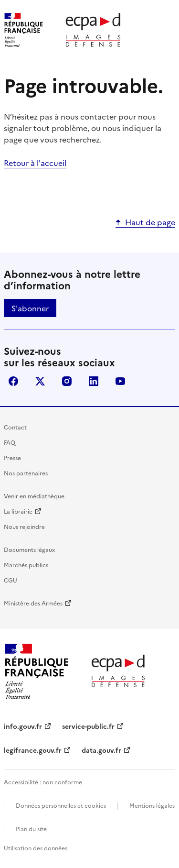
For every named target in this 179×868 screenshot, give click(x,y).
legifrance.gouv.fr (33, 750)
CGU (11, 580)
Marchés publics (26, 565)
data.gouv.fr (101, 750)
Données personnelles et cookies (61, 805)
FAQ (10, 442)
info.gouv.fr (23, 726)
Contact (15, 427)
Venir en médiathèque (34, 496)
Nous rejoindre (24, 526)
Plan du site (31, 829)
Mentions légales (152, 805)
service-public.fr (88, 726)
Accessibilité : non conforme (43, 782)
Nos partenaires (26, 473)
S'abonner (30, 308)
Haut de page (150, 222)
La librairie (18, 511)
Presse (12, 457)
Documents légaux (29, 549)
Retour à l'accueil (35, 163)
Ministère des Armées (33, 603)
